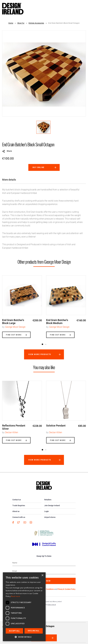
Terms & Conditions (47, 589)
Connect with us (19, 517)
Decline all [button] (34, 631)
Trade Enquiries (19, 505)
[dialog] (24, 607)
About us (16, 511)
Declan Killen (12, 432)
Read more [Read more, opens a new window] (16, 596)
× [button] (42, 575)
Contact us (17, 500)
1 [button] (42, 344)
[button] (24, 637)
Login (46, 511)
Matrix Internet (52, 605)
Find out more (14, 335)
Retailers (48, 500)
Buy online (39, 167)
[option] (22, 305)
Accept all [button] (14, 631)
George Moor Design (15, 327)
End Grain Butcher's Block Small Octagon (64, 23)
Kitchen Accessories (36, 23)
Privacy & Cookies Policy (66, 589)
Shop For (21, 23)
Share (9, 151)
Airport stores (50, 517)
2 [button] (46, 344)
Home (11, 23)
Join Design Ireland (52, 505)
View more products (40, 354)
